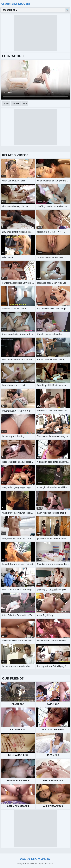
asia (25, 103)
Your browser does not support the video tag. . (35, 80)
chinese (16, 103)
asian (6, 103)
